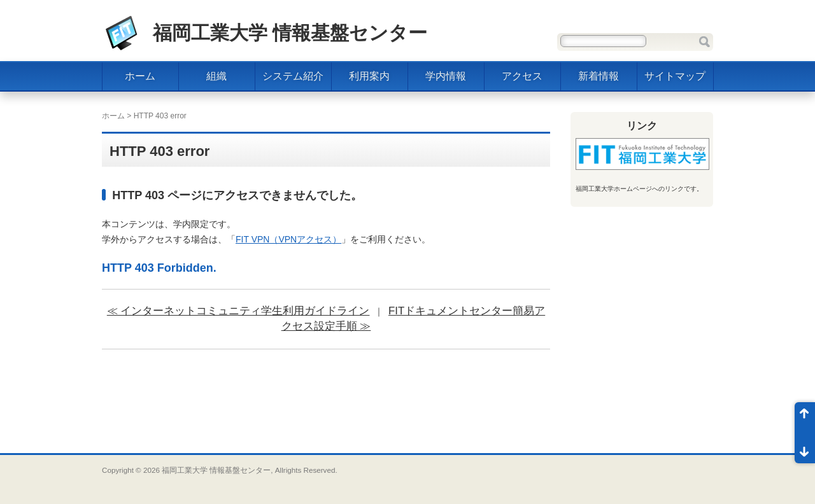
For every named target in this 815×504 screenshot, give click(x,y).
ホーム (140, 76)
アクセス (522, 76)
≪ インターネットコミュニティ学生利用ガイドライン (238, 311)
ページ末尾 (805, 448)
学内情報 (446, 76)
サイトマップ (675, 76)
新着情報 (599, 76)
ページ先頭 (805, 417)
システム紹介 (293, 76)
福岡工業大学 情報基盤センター (290, 33)
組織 (216, 76)
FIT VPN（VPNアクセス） (288, 239)
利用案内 (369, 76)
